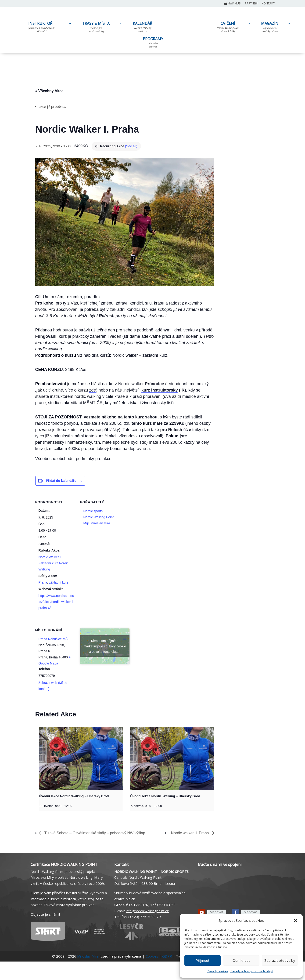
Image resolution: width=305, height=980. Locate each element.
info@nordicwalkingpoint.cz (147, 911)
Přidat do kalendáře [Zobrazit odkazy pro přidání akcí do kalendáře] (61, 481)
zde (93, 390)
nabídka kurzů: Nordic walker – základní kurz (126, 355)
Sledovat (217, 912)
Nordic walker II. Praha (190, 833)
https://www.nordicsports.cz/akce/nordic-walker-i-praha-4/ (56, 602)
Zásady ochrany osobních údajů (252, 971)
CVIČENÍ (228, 28)
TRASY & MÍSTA (96, 28)
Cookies (152, 956)
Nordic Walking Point (99, 517)
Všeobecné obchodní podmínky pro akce (73, 459)
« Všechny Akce (49, 91)
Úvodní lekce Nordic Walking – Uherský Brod (74, 796)
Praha (43, 582)
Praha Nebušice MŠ (53, 639)
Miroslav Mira (88, 956)
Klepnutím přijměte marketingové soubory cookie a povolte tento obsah (105, 646)
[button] (296, 921)
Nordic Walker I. (50, 557)
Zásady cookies (218, 971)
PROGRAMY (153, 43)
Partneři (251, 4)
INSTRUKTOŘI (41, 28)
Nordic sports (93, 511)
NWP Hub (233, 4)
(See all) (131, 146)
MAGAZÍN (270, 28)
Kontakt (268, 4)
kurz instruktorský (160, 390)
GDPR (167, 956)
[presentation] (81, 758)
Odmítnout (241, 960)
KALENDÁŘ (142, 28)
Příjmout (203, 960)
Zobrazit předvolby (280, 960)
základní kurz (59, 582)
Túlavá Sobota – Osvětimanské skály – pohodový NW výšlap (94, 833)
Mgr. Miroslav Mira (97, 523)
